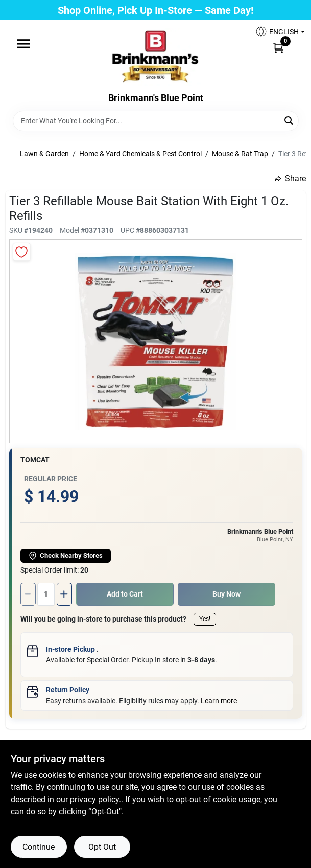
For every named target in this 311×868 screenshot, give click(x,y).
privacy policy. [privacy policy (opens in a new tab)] (95, 799)
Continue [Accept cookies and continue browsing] (39, 847)
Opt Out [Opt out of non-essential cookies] (102, 847)
